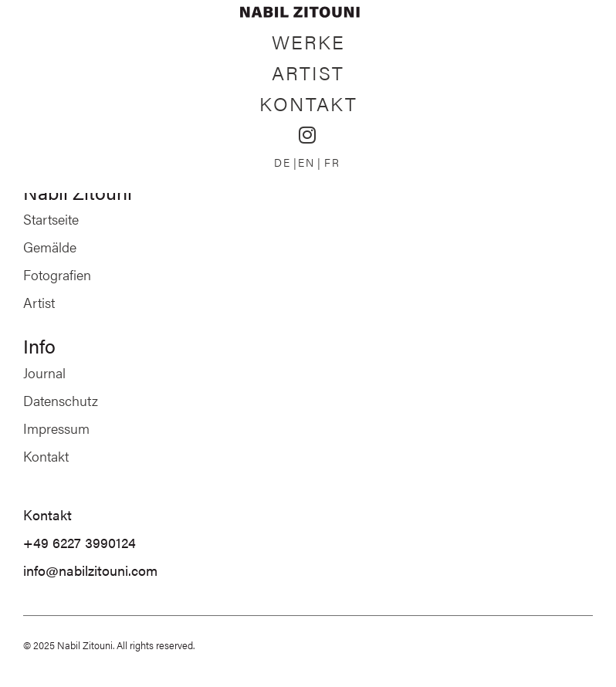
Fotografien (57, 274)
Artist (308, 72)
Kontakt (308, 103)
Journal (44, 372)
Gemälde (50, 247)
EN (306, 162)
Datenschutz (61, 400)
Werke (308, 41)
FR (332, 162)
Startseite (51, 219)
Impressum (56, 428)
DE (283, 162)
